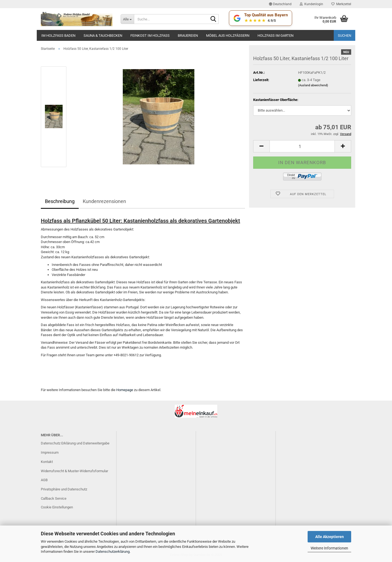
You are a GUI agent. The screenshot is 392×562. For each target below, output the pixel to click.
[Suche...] (127, 19)
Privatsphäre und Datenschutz (64, 489)
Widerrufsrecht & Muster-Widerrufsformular (74, 471)
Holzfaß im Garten (275, 36)
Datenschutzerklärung (113, 552)
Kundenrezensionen (104, 201)
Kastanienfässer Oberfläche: (276, 100)
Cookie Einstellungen (57, 507)
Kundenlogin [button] (311, 4)
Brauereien (188, 36)
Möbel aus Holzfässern (228, 36)
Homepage (125, 390)
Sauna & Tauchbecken (103, 36)
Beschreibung (60, 201)
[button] (280, 4)
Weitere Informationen (329, 548)
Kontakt (47, 462)
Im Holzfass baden (58, 36)
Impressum (50, 452)
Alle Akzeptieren (330, 537)
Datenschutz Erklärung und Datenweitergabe (75, 443)
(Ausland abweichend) (313, 85)
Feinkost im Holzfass (150, 36)
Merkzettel (341, 4)
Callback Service (54, 498)
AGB (44, 480)
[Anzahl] (302, 146)
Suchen (344, 36)
